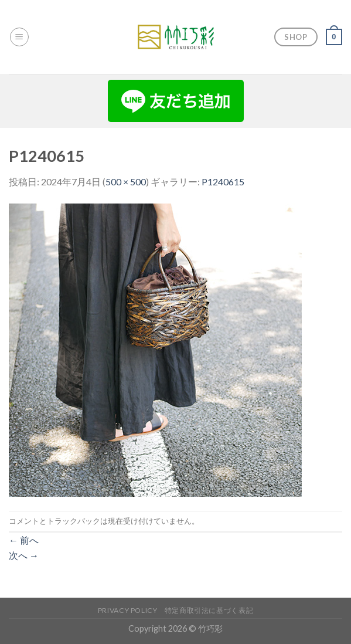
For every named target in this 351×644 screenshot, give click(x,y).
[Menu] (19, 37)
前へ (24, 540)
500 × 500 (126, 182)
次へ (24, 555)
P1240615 (223, 182)
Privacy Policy (128, 610)
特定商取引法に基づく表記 (209, 610)
